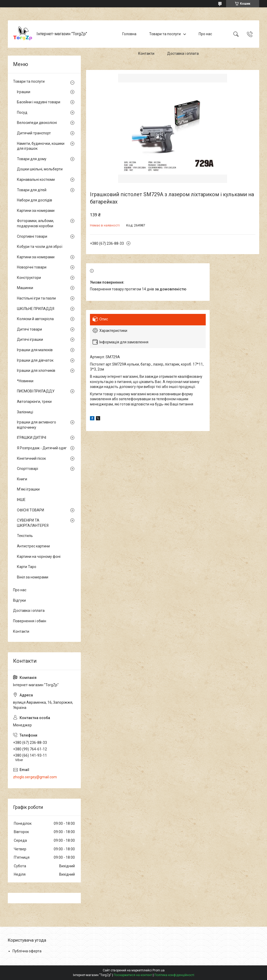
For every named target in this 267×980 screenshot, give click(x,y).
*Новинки (25, 381)
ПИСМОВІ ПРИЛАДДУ (36, 391)
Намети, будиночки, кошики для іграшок (41, 146)
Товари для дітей (32, 190)
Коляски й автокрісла (35, 319)
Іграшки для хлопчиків (36, 371)
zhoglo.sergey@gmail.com (35, 777)
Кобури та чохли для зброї (40, 247)
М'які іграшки (28, 489)
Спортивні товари (32, 236)
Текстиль (25, 536)
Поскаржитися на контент (133, 975)
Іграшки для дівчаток (35, 360)
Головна (129, 34)
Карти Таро (27, 567)
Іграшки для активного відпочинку (37, 425)
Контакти (146, 53)
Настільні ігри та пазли (36, 298)
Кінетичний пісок (31, 458)
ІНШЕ (21, 500)
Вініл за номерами (33, 577)
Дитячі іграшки (30, 339)
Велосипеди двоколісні (37, 123)
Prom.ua (159, 970)
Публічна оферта (27, 951)
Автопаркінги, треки (34, 402)
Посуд (22, 112)
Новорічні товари (32, 267)
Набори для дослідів (35, 200)
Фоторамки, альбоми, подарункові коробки (35, 223)
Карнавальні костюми (36, 180)
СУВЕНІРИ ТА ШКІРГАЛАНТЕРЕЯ (33, 523)
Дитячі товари (29, 329)
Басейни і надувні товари (39, 102)
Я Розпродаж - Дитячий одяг (42, 448)
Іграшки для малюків (35, 350)
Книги (22, 479)
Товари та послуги (165, 34)
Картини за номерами (36, 211)
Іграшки (24, 92)
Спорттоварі (28, 469)
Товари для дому (32, 159)
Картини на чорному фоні (39, 557)
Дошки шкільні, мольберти (40, 169)
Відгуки (19, 600)
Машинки (25, 288)
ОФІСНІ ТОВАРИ (31, 510)
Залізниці (25, 412)
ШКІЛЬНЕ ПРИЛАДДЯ (36, 309)
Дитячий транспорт (34, 133)
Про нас (205, 34)
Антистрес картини (33, 546)
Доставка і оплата (183, 53)
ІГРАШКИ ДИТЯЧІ (32, 438)
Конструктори (29, 278)
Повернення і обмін (30, 621)
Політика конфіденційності (174, 975)
